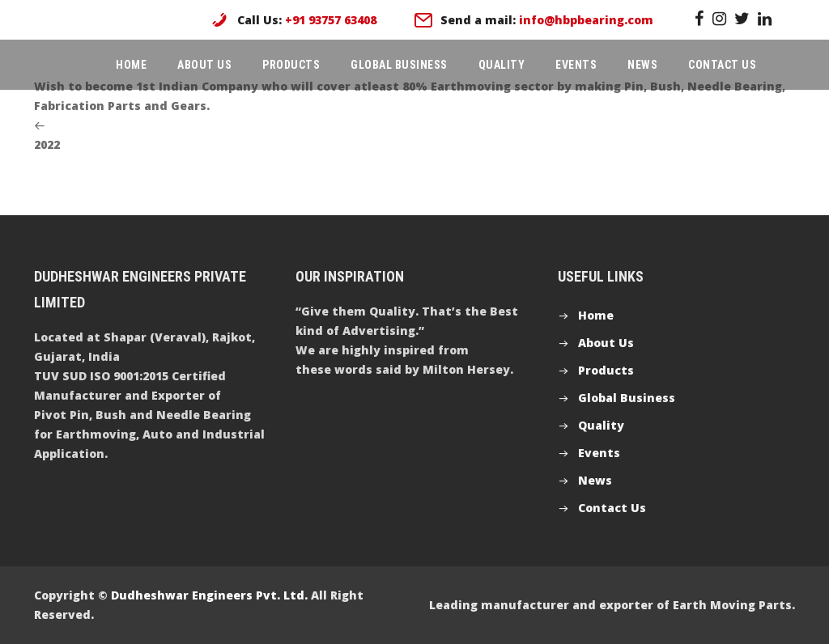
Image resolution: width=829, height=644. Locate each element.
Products (291, 65)
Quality (502, 65)
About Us (204, 65)
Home (131, 65)
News (642, 65)
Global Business (399, 65)
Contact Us (722, 65)
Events (576, 65)
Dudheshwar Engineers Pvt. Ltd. (209, 595)
